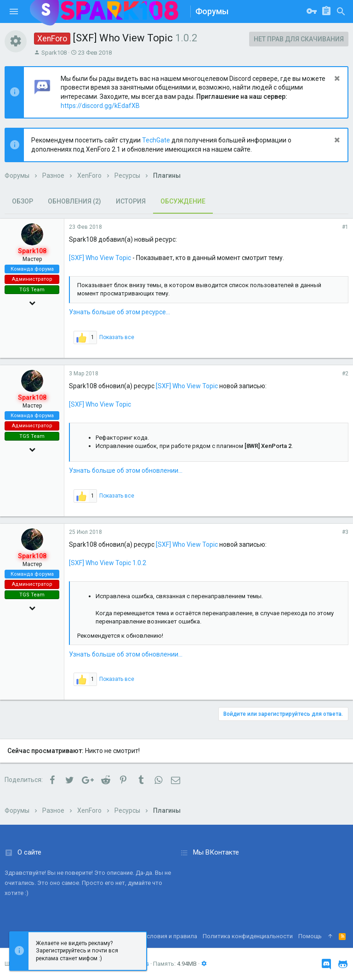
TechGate (156, 140)
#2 (345, 374)
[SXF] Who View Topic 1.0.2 (108, 563)
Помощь (310, 936)
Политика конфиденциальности (248, 936)
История (131, 201)
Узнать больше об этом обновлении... (126, 470)
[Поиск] (341, 11)
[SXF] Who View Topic (100, 258)
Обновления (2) (74, 201)
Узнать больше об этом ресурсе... (120, 312)
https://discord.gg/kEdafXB (100, 106)
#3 (345, 532)
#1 (345, 227)
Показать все (117, 337)
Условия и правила (170, 936)
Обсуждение (183, 201)
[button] (14, 11)
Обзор (23, 201)
